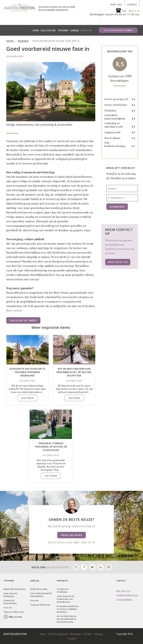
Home (36, 30)
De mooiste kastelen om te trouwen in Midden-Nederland (27, 372)
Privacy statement (58, 634)
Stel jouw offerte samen (118, 30)
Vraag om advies (71, 535)
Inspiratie (86, 30)
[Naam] (122, 188)
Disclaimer (76, 634)
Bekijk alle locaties (39, 589)
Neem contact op (118, 262)
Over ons (8, 607)
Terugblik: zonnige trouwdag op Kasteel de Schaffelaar (51, 447)
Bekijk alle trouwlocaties (15, 589)
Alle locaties (48, 30)
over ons (116, 4)
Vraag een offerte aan (14, 612)
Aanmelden (117, 207)
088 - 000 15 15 (131, 11)
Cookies (88, 634)
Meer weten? (14, 310)
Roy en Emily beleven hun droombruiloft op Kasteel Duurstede (74, 372)
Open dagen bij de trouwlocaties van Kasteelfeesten (65, 599)
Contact (72, 638)
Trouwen (63, 30)
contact (132, 4)
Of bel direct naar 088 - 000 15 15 (71, 542)
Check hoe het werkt (23, 320)
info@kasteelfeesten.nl (127, 595)
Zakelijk (75, 30)
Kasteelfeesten (15, 634)
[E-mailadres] (122, 198)
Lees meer (28, 398)
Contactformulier (124, 599)
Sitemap (98, 634)
